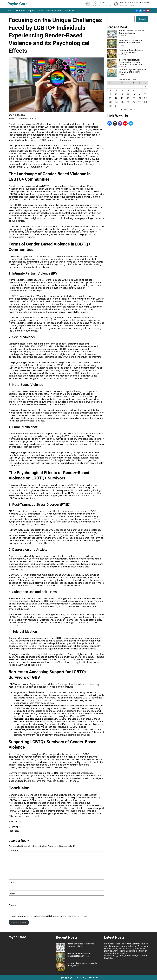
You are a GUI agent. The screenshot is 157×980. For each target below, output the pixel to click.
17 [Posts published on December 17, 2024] (116, 98)
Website (13, 905)
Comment (14, 850)
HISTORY (15, 827)
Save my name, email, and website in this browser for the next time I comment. (50, 916)
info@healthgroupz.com (101, 5)
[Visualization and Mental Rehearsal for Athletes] (112, 44)
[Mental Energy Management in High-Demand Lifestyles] (112, 73)
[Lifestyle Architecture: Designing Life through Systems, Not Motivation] (112, 64)
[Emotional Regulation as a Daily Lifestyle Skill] (112, 54)
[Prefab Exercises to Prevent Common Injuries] (112, 34)
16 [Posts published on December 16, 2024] (110, 98)
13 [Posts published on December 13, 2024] (134, 94)
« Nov (124, 109)
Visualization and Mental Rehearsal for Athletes (130, 42)
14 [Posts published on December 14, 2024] (140, 94)
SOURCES (16, 822)
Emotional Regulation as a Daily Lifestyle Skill (131, 51)
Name (12, 883)
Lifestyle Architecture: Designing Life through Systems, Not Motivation (130, 62)
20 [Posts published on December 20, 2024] (134, 98)
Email (12, 894)
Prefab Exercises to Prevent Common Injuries (132, 32)
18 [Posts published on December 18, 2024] (122, 98)
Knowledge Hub (17, 115)
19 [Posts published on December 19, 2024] (128, 98)
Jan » (132, 109)
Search (142, 19)
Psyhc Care (17, 4)
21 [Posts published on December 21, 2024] (140, 98)
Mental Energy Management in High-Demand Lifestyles (133, 71)
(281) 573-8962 (99, 3)
